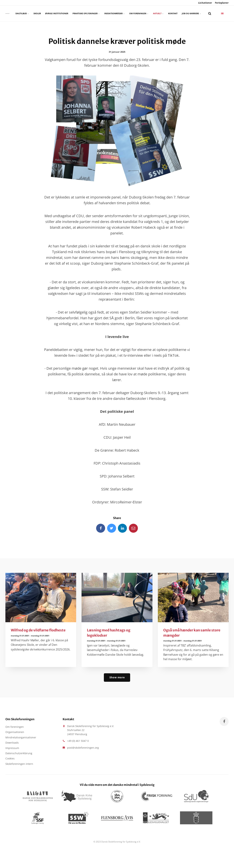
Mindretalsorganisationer (21, 737)
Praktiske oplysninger (86, 13)
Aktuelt (158, 13)
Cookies (10, 758)
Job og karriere (192, 13)
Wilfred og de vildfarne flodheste (38, 630)
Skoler (37, 13)
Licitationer (205, 3)
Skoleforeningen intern (19, 764)
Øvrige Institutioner (57, 13)
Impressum (12, 748)
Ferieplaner (221, 3)
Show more (117, 677)
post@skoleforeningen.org (83, 748)
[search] (210, 13)
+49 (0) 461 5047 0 (78, 741)
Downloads (12, 743)
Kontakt (173, 13)
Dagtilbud (22, 13)
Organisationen (15, 732)
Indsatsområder (115, 13)
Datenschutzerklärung (19, 753)
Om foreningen (139, 13)
